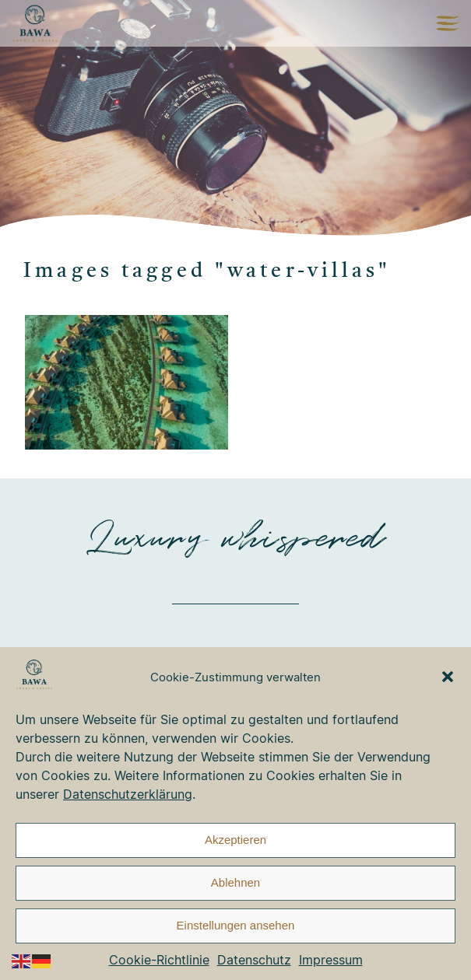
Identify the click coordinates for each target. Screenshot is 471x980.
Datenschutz (254, 960)
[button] (448, 677)
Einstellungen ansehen (236, 925)
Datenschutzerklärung (128, 794)
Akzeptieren (235, 840)
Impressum (331, 960)
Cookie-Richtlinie (159, 960)
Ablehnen (235, 882)
